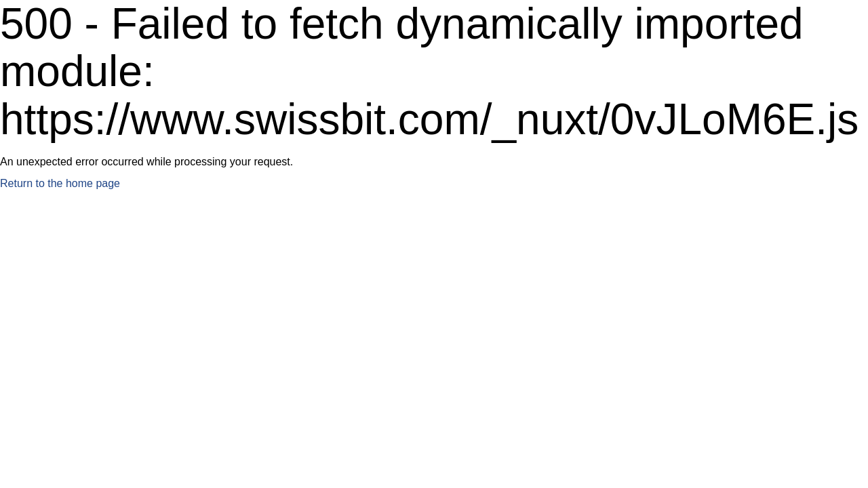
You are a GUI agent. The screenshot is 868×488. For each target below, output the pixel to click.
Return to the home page (60, 183)
